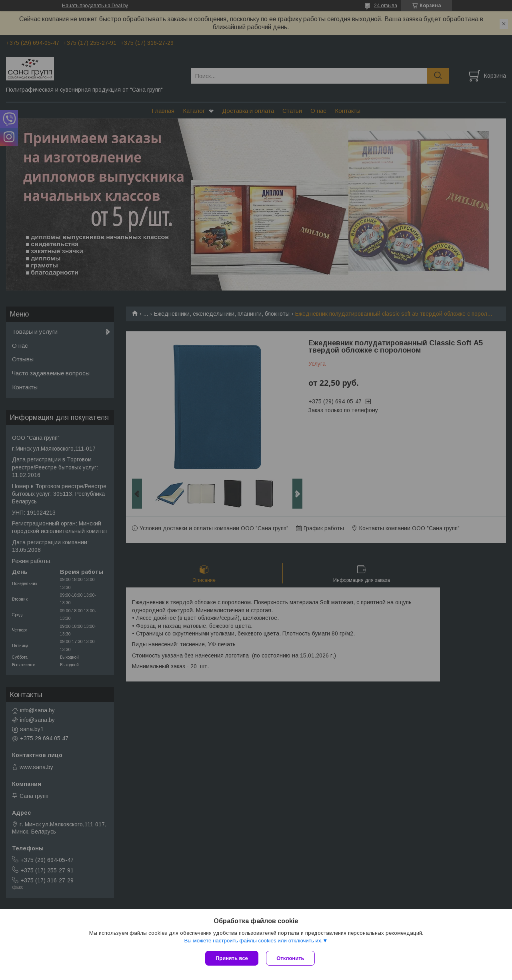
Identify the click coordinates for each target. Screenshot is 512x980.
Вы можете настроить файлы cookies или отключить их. (253, 941)
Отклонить (291, 958)
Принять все (232, 958)
